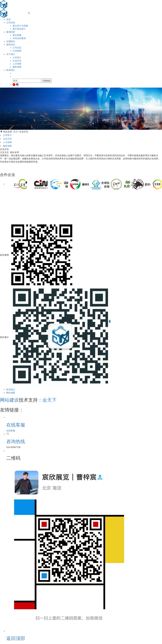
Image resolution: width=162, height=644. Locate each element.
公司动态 (17, 48)
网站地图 (11, 393)
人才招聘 (17, 64)
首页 (8, 19)
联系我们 (11, 70)
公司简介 (17, 58)
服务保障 (17, 67)
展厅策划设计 (19, 29)
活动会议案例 (19, 38)
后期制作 (11, 41)
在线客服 (11, 431)
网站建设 (9, 400)
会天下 (49, 400)
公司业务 (11, 23)
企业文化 (17, 61)
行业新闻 (17, 51)
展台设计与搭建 (20, 26)
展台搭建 (17, 35)
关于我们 (11, 54)
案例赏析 (11, 32)
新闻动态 (11, 45)
